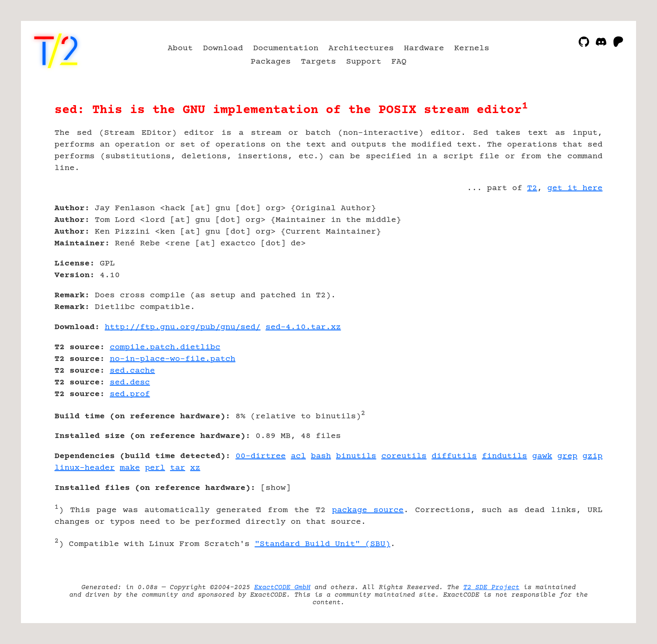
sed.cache (132, 371)
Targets (318, 62)
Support (364, 62)
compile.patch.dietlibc (165, 347)
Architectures (361, 48)
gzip (592, 456)
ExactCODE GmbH (282, 587)
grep (567, 456)
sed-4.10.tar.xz (303, 327)
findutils (504, 456)
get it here (575, 188)
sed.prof (130, 394)
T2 (532, 188)
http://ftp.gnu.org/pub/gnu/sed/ (183, 327)
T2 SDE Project (491, 587)
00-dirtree (261, 456)
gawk (542, 456)
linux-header (85, 468)
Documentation (286, 48)
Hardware (424, 48)
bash (321, 456)
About (180, 48)
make (130, 468)
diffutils (454, 456)
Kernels (472, 48)
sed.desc (130, 383)
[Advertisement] (577, 257)
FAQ (399, 62)
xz (195, 468)
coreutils (404, 456)
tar (178, 468)
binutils (356, 456)
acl (298, 456)
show (276, 488)
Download (223, 48)
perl (155, 468)
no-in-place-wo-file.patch (173, 359)
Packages (271, 62)
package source (368, 510)
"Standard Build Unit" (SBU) (323, 544)
